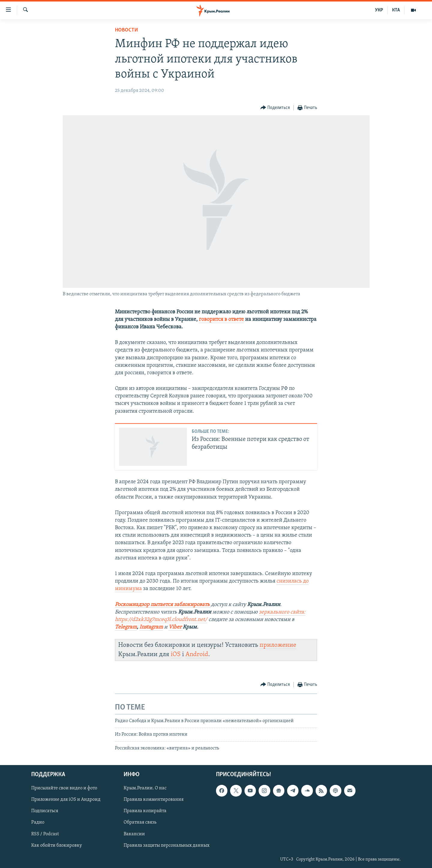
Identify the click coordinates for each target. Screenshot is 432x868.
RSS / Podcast (45, 834)
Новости (126, 30)
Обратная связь (140, 822)
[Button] (275, 108)
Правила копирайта (145, 811)
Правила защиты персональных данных (166, 845)
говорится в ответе (221, 319)
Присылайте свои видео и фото (64, 788)
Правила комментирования (154, 800)
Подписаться (45, 811)
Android (197, 654)
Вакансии (134, 834)
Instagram (151, 627)
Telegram (126, 627)
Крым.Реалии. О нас (145, 788)
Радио (38, 822)
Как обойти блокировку (57, 845)
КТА (396, 10)
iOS (176, 654)
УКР (379, 10)
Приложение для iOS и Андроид (66, 800)
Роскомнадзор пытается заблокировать (162, 605)
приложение (278, 645)
